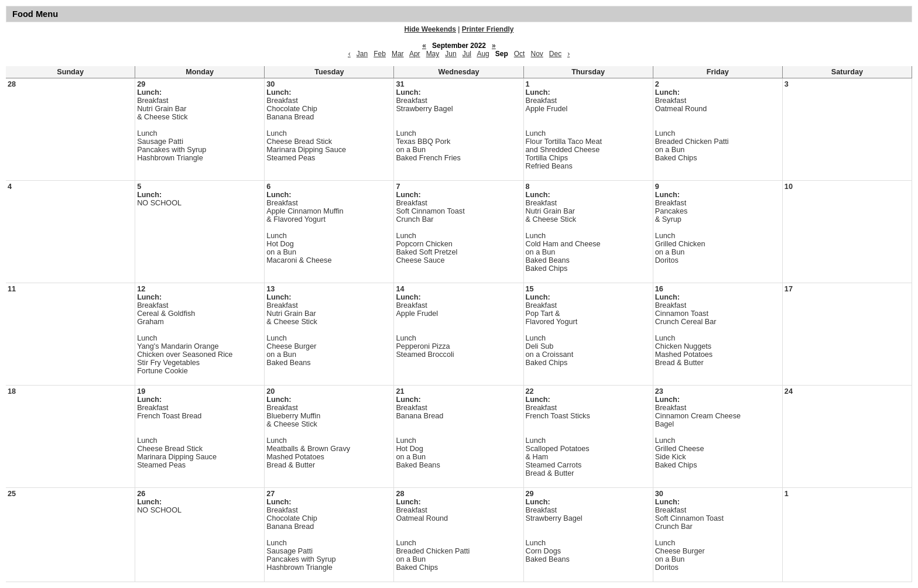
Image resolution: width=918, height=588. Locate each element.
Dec (555, 54)
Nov (537, 54)
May (433, 54)
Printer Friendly (488, 29)
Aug (483, 54)
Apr (415, 54)
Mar (398, 54)
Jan (362, 54)
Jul (467, 54)
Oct (520, 54)
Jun (451, 54)
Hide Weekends (430, 29)
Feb (380, 54)
